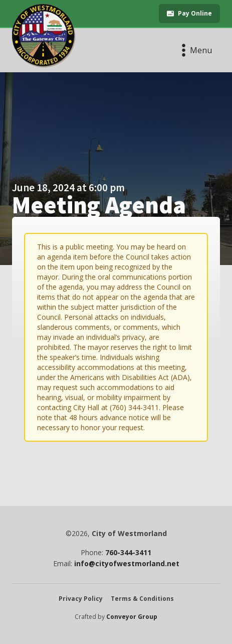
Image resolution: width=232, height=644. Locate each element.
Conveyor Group (132, 617)
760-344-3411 (128, 553)
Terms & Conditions (142, 599)
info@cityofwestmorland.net (127, 564)
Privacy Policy (81, 599)
